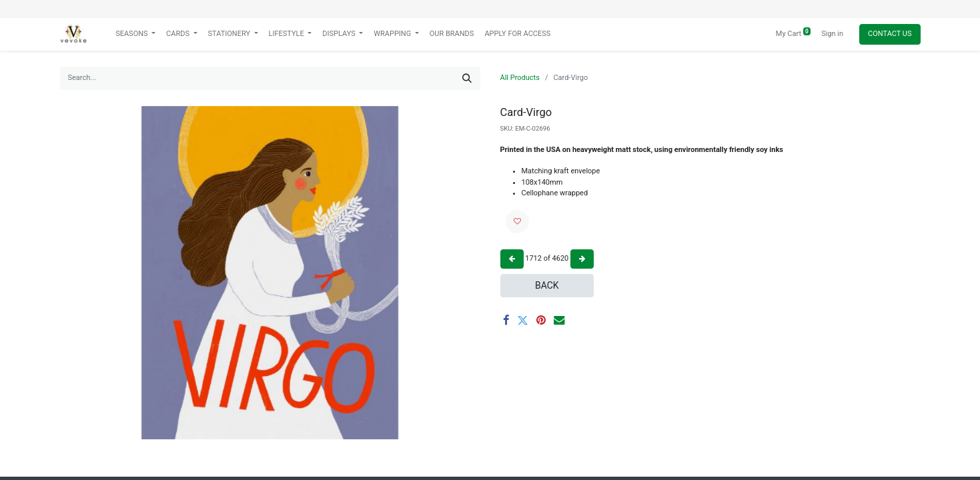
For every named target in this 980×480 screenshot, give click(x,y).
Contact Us (890, 34)
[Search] (467, 78)
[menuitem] (452, 34)
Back (547, 285)
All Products (520, 78)
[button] (517, 222)
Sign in (832, 34)
